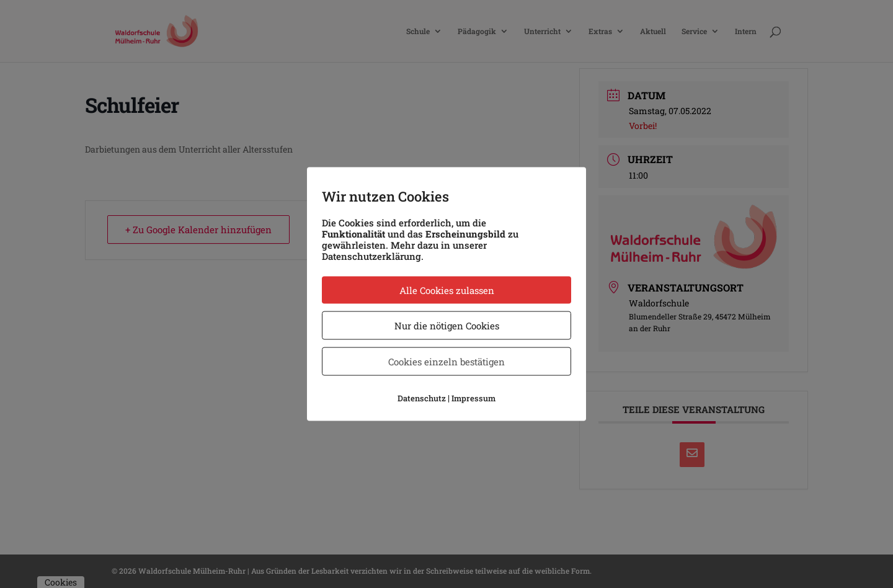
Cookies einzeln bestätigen (446, 362)
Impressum (473, 398)
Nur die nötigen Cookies (447, 326)
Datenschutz (422, 398)
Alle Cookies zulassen (447, 290)
